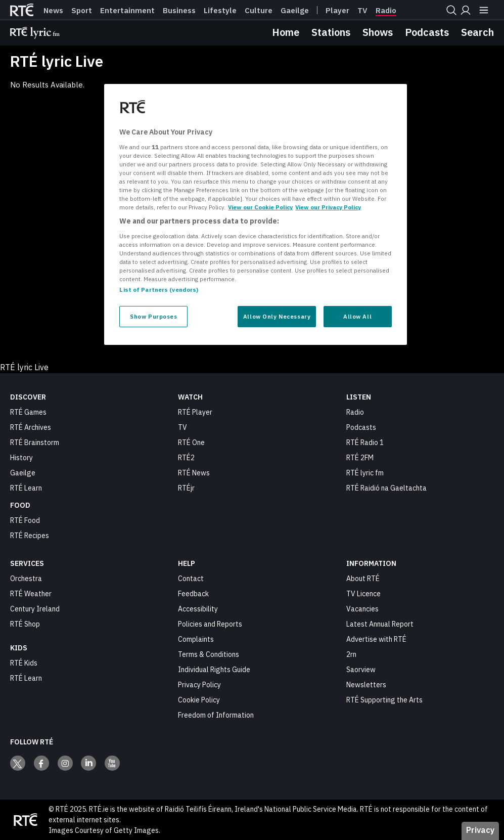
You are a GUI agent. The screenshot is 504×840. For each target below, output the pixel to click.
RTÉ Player (195, 412)
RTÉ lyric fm (365, 473)
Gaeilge (295, 11)
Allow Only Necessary (277, 316)
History (21, 458)
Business (179, 11)
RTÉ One (191, 443)
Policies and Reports (210, 624)
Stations (331, 32)
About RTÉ (363, 579)
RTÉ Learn (26, 488)
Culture (259, 11)
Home (286, 32)
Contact (191, 579)
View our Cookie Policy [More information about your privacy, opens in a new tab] (260, 207)
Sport (82, 11)
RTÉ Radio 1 (365, 443)
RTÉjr (186, 488)
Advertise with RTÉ (376, 639)
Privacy (480, 830)
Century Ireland (35, 609)
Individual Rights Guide (214, 670)
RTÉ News (194, 473)
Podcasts (427, 32)
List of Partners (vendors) (159, 290)
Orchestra (26, 579)
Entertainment (127, 11)
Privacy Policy (199, 685)
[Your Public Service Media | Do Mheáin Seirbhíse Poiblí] (25, 820)
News (53, 11)
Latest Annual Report (380, 624)
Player (337, 11)
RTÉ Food (25, 520)
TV (182, 427)
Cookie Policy (199, 700)
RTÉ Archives (31, 427)
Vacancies (362, 609)
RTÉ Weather (31, 594)
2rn (351, 654)
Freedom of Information (216, 715)
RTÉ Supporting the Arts (384, 700)
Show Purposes (153, 316)
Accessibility (198, 609)
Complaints (196, 639)
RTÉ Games (28, 412)
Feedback (193, 594)
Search (477, 32)
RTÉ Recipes (30, 536)
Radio (386, 11)
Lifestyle (220, 11)
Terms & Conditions (209, 654)
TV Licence (363, 594)
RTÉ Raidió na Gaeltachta (386, 488)
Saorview (361, 670)
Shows (378, 32)
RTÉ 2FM (360, 458)
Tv (362, 11)
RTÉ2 (186, 458)
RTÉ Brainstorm (35, 443)
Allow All (357, 316)
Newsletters (366, 685)
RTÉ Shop (25, 624)
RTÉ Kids (24, 663)
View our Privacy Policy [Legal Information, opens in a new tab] (328, 207)
